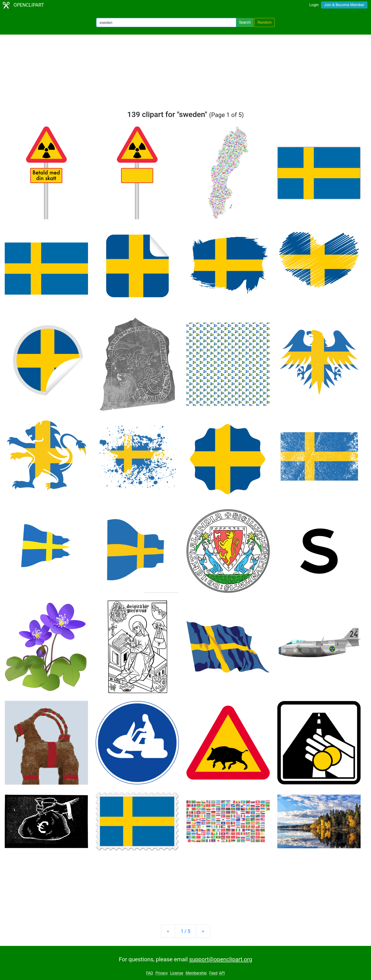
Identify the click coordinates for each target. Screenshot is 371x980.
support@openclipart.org (221, 959)
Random (265, 22)
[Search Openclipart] (166, 22)
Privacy (162, 973)
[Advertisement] (185, 74)
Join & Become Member (344, 5)
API (222, 973)
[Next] (203, 931)
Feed (213, 973)
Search (245, 22)
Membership (196, 973)
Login (314, 5)
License (177, 973)
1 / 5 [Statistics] (186, 931)
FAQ (150, 973)
